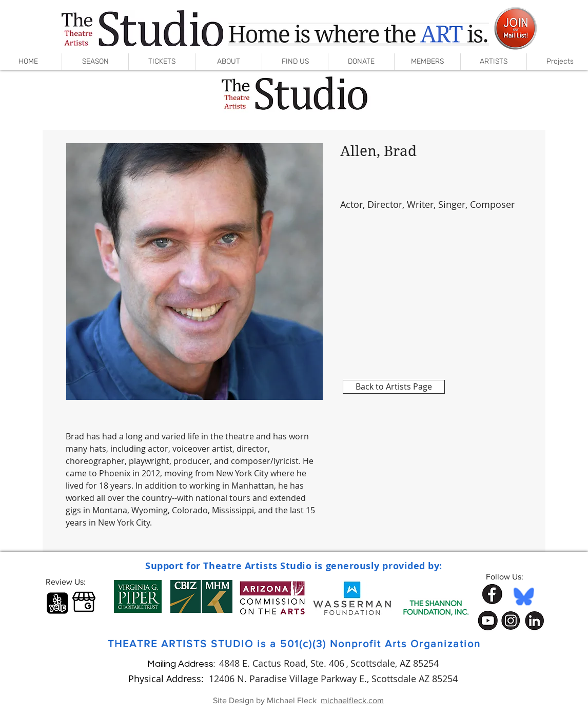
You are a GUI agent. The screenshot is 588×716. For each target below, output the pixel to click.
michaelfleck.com (352, 700)
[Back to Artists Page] (394, 387)
